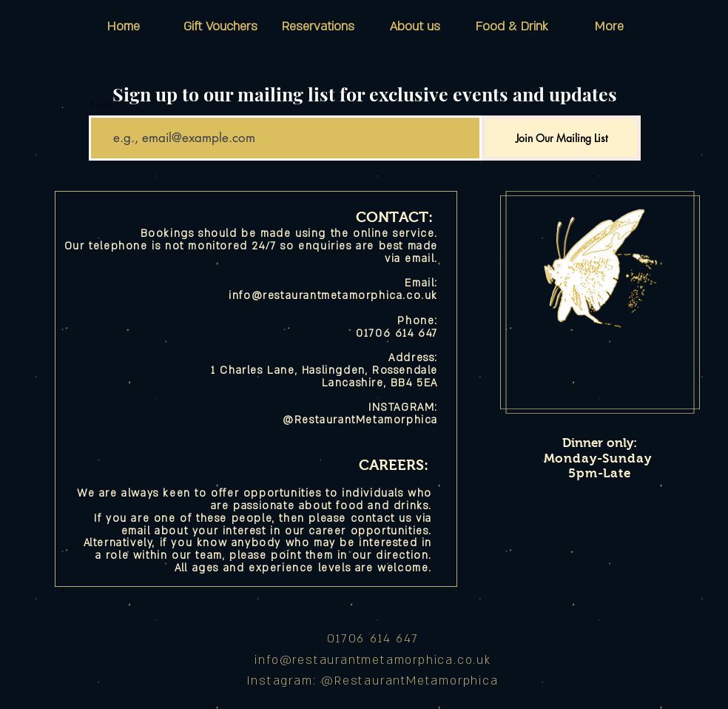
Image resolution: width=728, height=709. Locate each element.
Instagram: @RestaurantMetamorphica (373, 681)
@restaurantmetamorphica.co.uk (385, 660)
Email (101, 105)
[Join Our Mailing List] (561, 138)
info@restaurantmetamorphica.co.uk (333, 296)
